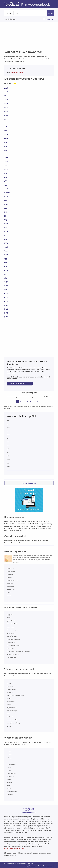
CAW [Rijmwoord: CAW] (6, 251)
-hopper (10, 776)
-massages (11, 764)
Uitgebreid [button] (49, 19)
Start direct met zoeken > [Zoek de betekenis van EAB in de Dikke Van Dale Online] (20, 384)
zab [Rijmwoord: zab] (8, 467)
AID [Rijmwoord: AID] (6, 127)
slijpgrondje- (11, 708)
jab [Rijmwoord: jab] (8, 449)
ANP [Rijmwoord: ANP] (6, 142)
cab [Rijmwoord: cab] (8, 428)
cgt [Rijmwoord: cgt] (6, 263)
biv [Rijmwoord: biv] (6, 216)
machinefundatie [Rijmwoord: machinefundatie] (13, 639)
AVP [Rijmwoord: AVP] (6, 181)
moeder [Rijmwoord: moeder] (10, 568)
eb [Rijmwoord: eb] (8, 438)
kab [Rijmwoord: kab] (8, 452)
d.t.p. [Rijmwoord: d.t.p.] (6, 301)
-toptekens (11, 773)
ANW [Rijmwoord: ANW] (6, 146)
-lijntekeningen (12, 791)
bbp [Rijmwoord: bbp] (6, 200)
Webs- (9, 692)
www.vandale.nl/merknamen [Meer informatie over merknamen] (14, 848)
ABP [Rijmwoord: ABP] (6, 100)
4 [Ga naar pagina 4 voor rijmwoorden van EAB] (27, 402)
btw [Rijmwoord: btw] (6, 239)
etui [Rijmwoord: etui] (8, 618)
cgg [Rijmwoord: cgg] (6, 259)
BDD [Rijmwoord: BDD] (6, 204)
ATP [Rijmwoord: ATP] (6, 173)
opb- (9, 714)
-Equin (9, 770)
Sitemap (32, 866)
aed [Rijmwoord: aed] (6, 123)
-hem (9, 752)
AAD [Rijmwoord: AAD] (6, 88)
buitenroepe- (12, 717)
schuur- (10, 726)
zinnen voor (16, 72)
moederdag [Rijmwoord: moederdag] (11, 571)
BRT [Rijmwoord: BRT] (6, 228)
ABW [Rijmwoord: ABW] (6, 103)
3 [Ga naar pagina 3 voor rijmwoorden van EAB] (24, 402)
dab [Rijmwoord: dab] (8, 431)
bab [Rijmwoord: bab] (8, 424)
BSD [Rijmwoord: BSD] (6, 231)
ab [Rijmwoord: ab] (8, 421)
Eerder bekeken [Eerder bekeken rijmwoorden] (11, 19)
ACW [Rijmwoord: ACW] (6, 111)
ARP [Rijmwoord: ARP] (6, 169)
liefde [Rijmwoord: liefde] (9, 577)
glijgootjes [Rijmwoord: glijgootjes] (11, 648)
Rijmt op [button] (8, 13)
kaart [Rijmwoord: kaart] (9, 596)
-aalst (9, 767)
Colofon (39, 866)
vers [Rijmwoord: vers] (9, 593)
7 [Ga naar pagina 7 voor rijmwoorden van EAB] (37, 402)
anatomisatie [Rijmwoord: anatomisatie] (12, 633)
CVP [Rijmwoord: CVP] (6, 297)
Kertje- (9, 705)
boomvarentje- (12, 711)
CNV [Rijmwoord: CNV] (6, 282)
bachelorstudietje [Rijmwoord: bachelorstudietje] (13, 645)
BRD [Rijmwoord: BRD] (6, 224)
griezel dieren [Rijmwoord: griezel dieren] (12, 621)
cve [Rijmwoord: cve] (6, 290)
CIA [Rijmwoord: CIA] (6, 266)
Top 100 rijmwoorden (29, 483)
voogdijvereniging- (14, 723)
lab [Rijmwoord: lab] (8, 456)
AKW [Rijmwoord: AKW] (6, 135)
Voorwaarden (48, 866)
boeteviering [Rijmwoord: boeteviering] (11, 630)
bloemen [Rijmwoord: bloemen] (10, 587)
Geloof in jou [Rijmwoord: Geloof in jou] (11, 636)
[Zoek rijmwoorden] (24, 13)
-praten (10, 755)
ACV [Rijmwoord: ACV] (6, 107)
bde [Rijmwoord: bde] (6, 208)
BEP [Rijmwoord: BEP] (6, 212)
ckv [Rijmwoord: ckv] (6, 278)
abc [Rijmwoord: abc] (6, 96)
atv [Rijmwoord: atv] (6, 177)
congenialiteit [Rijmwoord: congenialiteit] (12, 624)
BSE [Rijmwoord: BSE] (6, 235)
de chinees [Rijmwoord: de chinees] (11, 627)
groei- (9, 683)
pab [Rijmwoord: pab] (8, 460)
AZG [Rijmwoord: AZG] (6, 189)
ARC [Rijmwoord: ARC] (6, 166)
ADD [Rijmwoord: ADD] (6, 115)
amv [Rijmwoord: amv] (6, 138)
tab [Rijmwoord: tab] (8, 463)
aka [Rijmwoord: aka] (6, 131)
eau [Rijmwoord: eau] (8, 435)
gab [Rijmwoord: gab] (8, 445)
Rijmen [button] (50, 13)
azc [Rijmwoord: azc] (6, 185)
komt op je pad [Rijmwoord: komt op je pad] (12, 654)
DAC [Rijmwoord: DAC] (6, 305)
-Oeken (10, 782)
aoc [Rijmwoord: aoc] (6, 150)
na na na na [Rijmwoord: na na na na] (11, 642)
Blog (26, 866)
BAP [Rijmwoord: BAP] (6, 197)
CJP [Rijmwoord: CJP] (6, 274)
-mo (8, 788)
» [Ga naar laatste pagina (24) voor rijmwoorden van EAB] (52, 402)
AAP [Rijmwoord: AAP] (6, 92)
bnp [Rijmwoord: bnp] (6, 220)
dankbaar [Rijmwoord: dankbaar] (11, 590)
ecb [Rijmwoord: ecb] (8, 442)
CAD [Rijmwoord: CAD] (6, 247)
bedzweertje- (12, 689)
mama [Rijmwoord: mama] (9, 574)
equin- (9, 698)
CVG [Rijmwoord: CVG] (6, 294)
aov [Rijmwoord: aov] (6, 154)
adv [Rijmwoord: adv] (6, 119)
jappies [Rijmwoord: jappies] (10, 615)
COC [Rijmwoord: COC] (6, 286)
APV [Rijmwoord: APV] (6, 162)
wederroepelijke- (13, 720)
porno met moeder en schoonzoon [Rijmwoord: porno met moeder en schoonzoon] (19, 651)
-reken (9, 795)
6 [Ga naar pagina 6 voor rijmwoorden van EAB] (34, 402)
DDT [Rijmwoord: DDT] (6, 317)
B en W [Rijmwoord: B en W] (7, 193)
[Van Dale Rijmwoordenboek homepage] (13, 5)
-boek (9, 779)
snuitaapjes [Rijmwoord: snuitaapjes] (11, 657)
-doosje (10, 758)
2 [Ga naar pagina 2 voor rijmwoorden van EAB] (21, 402)
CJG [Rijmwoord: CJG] (6, 270)
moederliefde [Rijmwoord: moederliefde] (12, 580)
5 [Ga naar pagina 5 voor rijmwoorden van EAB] (31, 402)
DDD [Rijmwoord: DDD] (6, 313)
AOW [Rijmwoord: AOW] (6, 158)
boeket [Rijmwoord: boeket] (10, 584)
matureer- (11, 702)
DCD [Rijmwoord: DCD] (6, 309)
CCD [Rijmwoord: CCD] (6, 255)
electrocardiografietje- (15, 695)
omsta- (10, 686)
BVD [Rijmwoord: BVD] (6, 243)
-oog (9, 785)
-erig (9, 761)
